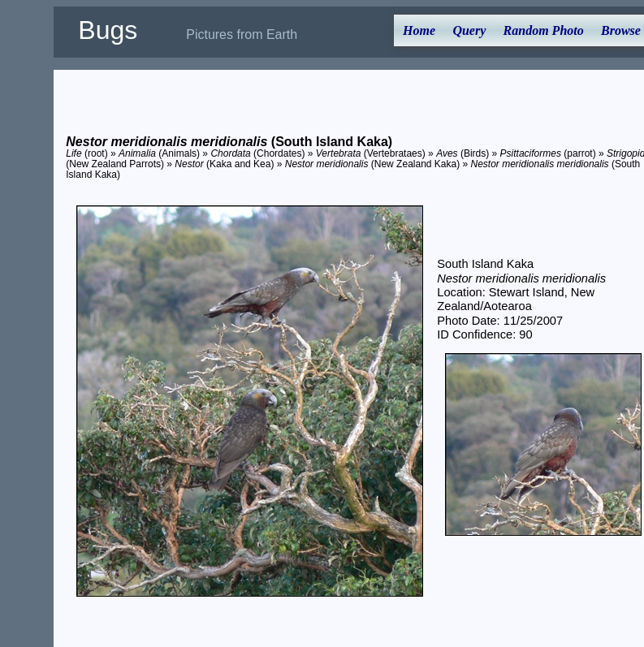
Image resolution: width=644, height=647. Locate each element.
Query (469, 30)
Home (419, 30)
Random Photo (544, 30)
